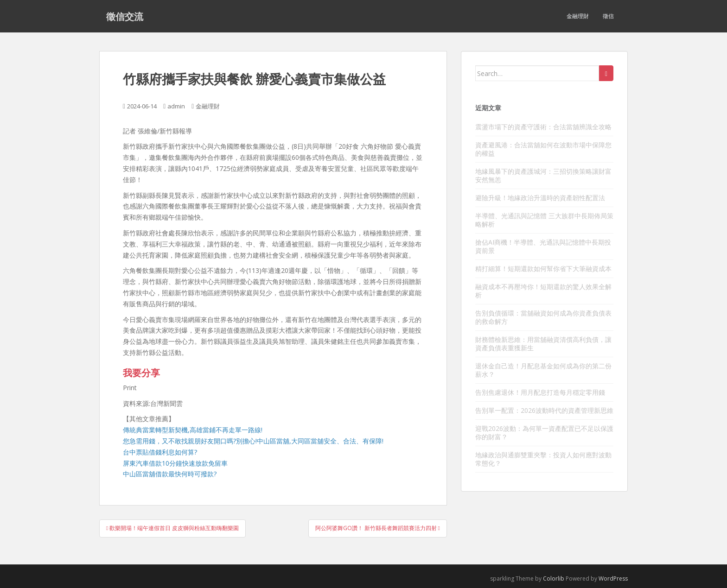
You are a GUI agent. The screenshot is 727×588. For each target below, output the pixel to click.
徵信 (608, 16)
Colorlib (554, 579)
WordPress (613, 579)
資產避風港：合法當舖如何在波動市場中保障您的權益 (543, 149)
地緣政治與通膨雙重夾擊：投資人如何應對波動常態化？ (543, 459)
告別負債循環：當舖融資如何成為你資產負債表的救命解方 (543, 317)
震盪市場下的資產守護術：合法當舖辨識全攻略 (543, 127)
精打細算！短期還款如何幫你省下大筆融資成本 (543, 269)
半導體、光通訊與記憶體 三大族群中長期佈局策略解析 (544, 220)
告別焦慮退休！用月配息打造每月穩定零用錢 (540, 392)
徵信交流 (125, 16)
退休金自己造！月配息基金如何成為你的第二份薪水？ (543, 370)
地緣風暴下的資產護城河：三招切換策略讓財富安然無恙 (543, 175)
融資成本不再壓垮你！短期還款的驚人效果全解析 (543, 291)
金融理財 (578, 16)
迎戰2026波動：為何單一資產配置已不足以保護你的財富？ (544, 433)
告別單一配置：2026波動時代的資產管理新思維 (544, 410)
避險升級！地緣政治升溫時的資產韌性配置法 (540, 198)
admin (176, 106)
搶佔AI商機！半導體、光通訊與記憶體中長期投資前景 (543, 246)
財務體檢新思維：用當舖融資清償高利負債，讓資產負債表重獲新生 (543, 344)
